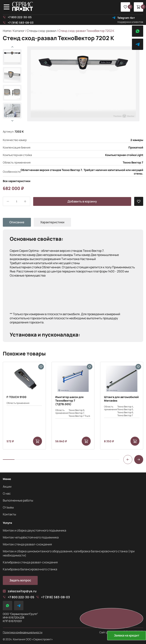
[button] (12, 121)
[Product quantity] (16, 202)
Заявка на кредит (127, 635)
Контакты (9, 514)
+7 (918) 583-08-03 (18, 23)
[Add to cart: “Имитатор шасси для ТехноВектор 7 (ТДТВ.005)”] (86, 441)
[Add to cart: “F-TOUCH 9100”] (37, 441)
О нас (7, 493)
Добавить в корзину (82, 201)
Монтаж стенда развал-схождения (27, 544)
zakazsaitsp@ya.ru (20, 591)
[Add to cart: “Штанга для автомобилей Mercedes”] (135, 441)
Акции (7, 487)
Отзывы (8, 507)
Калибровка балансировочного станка (30, 569)
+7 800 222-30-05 (17, 17)
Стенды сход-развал (42, 31)
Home (7, 31)
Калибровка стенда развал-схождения (30, 562)
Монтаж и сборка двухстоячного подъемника (34, 530)
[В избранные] (139, 201)
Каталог (19, 31)
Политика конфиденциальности (23, 632)
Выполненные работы (18, 500)
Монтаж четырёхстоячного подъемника (31, 537)
